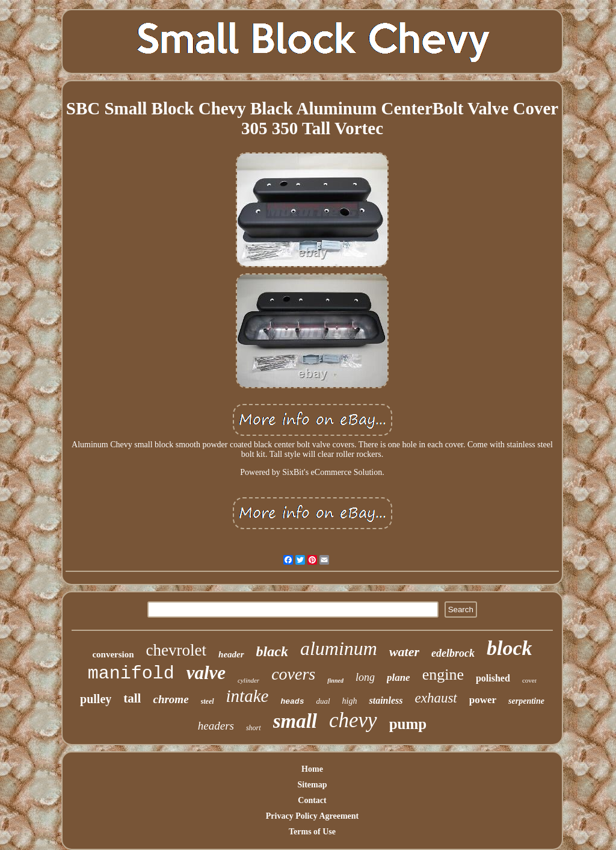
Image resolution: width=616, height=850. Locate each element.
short (254, 728)
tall (132, 698)
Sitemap (313, 785)
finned (335, 681)
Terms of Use (312, 832)
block (510, 648)
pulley (96, 699)
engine (443, 675)
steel (208, 701)
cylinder (248, 680)
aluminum (339, 648)
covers (293, 674)
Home (312, 769)
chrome (171, 699)
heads (292, 702)
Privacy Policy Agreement (312, 816)
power (483, 700)
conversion (113, 654)
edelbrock (453, 653)
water (404, 652)
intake (248, 696)
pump (408, 724)
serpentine (526, 701)
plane (399, 678)
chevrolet (176, 650)
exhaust (436, 698)
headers (216, 726)
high (350, 701)
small (295, 721)
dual (323, 701)
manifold (131, 674)
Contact (312, 800)
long (365, 677)
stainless (386, 700)
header (231, 654)
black (272, 651)
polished (493, 678)
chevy (353, 720)
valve (206, 673)
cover (529, 680)
